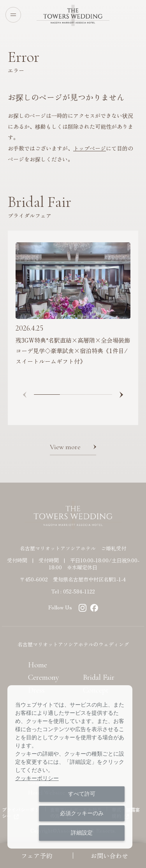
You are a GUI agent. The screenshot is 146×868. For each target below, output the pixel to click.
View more (65, 447)
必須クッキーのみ (82, 813)
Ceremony (44, 677)
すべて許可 (82, 794)
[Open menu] (13, 15)
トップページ (90, 148)
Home (38, 665)
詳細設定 (82, 833)
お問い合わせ (109, 856)
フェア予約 (37, 856)
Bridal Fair (99, 677)
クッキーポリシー (37, 778)
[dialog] (70, 767)
